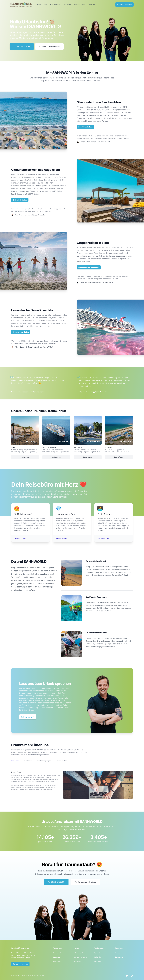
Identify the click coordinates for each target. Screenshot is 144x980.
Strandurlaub (42, 5)
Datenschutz (119, 957)
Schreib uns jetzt (28, 717)
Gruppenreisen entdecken (89, 267)
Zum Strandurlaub (85, 127)
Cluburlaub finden (20, 200)
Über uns (92, 5)
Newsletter (77, 961)
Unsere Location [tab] (61, 761)
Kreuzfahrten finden (21, 332)
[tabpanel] (72, 782)
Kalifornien (98, 957)
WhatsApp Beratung (80, 957)
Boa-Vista (97, 961)
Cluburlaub (67, 5)
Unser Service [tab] (28, 761)
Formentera (98, 953)
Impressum (119, 953)
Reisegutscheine (79, 953)
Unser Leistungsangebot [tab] (44, 761)
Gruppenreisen (80, 5)
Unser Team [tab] (15, 761)
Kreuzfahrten (55, 5)
